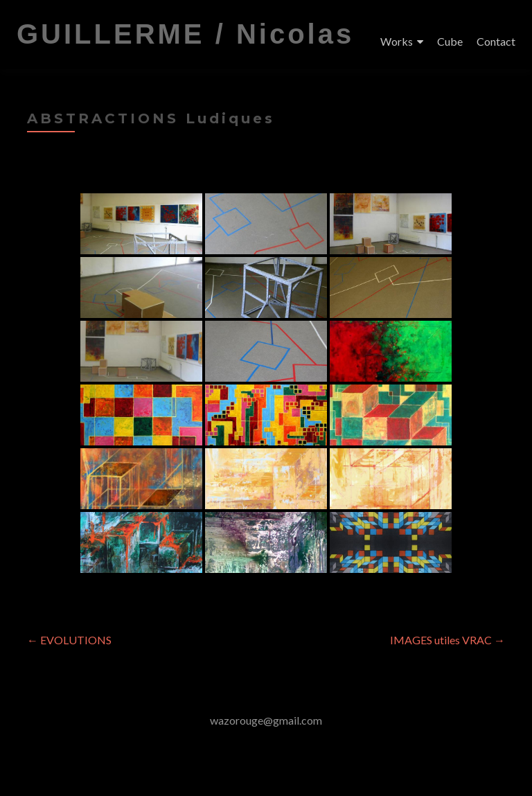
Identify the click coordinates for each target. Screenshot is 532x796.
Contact (496, 41)
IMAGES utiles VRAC (447, 640)
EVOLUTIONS (69, 640)
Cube (450, 41)
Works (397, 41)
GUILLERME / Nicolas (185, 34)
